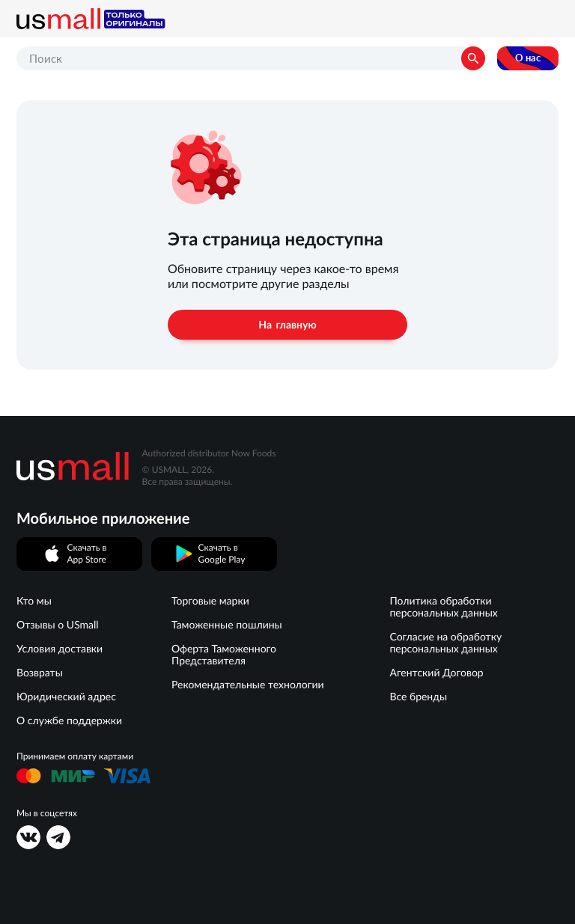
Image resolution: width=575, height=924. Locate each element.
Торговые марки (210, 601)
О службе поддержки (69, 720)
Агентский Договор (436, 673)
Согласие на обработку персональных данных (445, 643)
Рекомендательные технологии (248, 685)
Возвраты (40, 673)
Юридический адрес (66, 697)
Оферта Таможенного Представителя (224, 655)
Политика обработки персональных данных (443, 607)
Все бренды (418, 697)
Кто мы (34, 601)
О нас (528, 58)
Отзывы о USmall (58, 625)
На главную (287, 325)
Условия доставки (60, 649)
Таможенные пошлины (227, 625)
